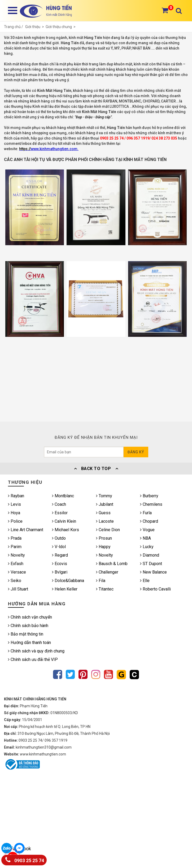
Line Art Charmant (26, 530)
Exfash (16, 564)
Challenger (107, 572)
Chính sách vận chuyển (30, 617)
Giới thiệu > (35, 27)
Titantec (105, 589)
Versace (17, 572)
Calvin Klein (64, 521)
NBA (145, 538)
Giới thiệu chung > (61, 27)
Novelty (16, 555)
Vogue (147, 530)
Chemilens (151, 504)
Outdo (59, 538)
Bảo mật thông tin (26, 634)
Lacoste (105, 521)
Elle (145, 581)
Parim (15, 547)
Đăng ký (136, 452)
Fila (101, 581)
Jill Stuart (18, 589)
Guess (103, 513)
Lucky (147, 547)
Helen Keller (65, 589)
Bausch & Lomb (112, 564)
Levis (14, 504)
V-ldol (59, 547)
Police (15, 521)
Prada (15, 538)
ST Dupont (151, 564)
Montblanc (63, 496)
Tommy (104, 496)
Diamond (150, 555)
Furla (146, 513)
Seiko (15, 581)
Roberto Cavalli (155, 589)
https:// (25, 149)
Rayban (16, 496)
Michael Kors (66, 530)
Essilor (60, 513)
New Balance (153, 572)
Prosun (104, 538)
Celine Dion (108, 530)
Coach (59, 504)
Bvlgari (60, 572)
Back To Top (96, 469)
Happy (103, 547)
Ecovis (60, 564)
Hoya (14, 513)
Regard (60, 555)
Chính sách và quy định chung (36, 651)
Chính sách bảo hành (28, 626)
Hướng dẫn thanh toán (29, 643)
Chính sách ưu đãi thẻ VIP (33, 659)
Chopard (149, 521)
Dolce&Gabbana (68, 581)
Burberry (149, 496)
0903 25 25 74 (25, 859)
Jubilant (105, 504)
